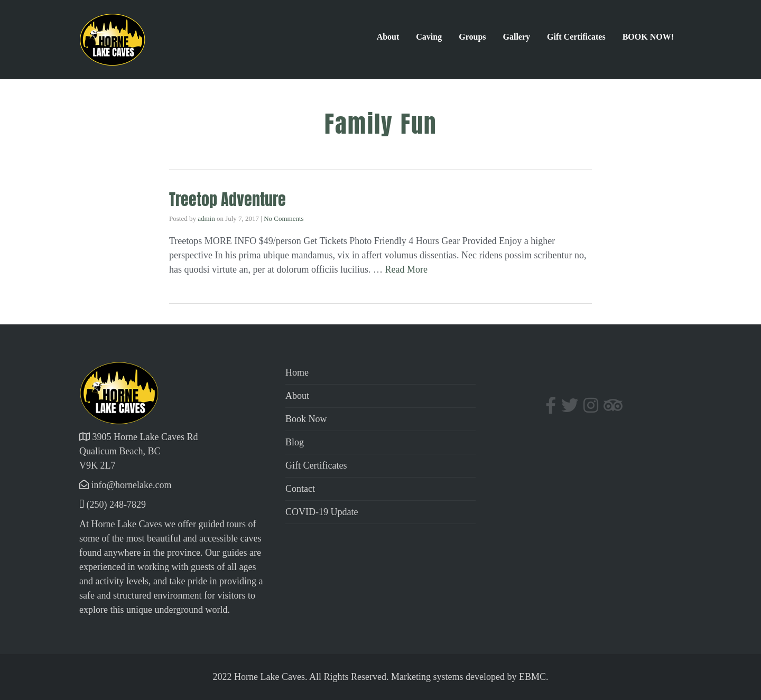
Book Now (306, 419)
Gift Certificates (576, 37)
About (388, 37)
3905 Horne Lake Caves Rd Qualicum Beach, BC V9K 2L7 (138, 451)
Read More (406, 269)
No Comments (284, 218)
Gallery (517, 37)
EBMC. (534, 677)
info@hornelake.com (132, 485)
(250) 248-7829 (116, 505)
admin (206, 218)
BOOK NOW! (648, 37)
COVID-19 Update (322, 512)
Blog (295, 442)
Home (297, 372)
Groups (472, 37)
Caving (429, 37)
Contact (300, 489)
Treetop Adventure (228, 199)
